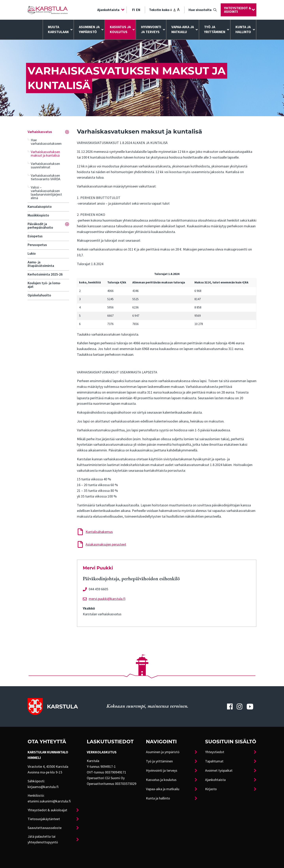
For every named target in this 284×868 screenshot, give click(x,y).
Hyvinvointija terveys (151, 29)
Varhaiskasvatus (40, 132)
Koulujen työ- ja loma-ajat (44, 285)
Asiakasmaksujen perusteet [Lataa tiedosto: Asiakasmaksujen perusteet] (106, 544)
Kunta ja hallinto (243, 29)
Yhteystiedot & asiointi (238, 10)
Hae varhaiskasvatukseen (46, 142)
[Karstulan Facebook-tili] (230, 706)
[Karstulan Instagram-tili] (240, 706)
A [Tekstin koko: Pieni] (171, 10)
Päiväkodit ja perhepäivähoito (40, 226)
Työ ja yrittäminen (215, 29)
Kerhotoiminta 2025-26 (45, 274)
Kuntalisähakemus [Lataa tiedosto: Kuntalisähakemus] (99, 532)
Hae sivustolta (200, 10)
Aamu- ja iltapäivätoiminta (41, 264)
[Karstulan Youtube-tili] (250, 706)
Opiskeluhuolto (39, 295)
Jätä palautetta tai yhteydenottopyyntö (43, 839)
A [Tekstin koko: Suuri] (178, 10)
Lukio (32, 253)
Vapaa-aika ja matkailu (183, 29)
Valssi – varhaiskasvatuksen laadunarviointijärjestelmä (46, 193)
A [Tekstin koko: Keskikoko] (175, 10)
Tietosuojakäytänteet (44, 819)
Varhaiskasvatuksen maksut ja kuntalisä (45, 154)
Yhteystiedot (215, 752)
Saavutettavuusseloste (45, 828)
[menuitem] (110, 10)
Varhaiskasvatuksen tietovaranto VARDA (46, 177)
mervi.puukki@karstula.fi (107, 599)
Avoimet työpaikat (219, 771)
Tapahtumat (214, 761)
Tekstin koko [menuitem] (164, 9)
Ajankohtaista (108, 10)
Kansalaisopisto (40, 207)
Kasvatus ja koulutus (120, 29)
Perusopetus (37, 245)
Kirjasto (211, 789)
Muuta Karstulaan (58, 29)
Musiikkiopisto (38, 215)
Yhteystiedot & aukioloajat (47, 810)
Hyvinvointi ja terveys (162, 771)
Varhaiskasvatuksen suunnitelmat (45, 165)
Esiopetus (35, 236)
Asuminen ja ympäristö (89, 29)
